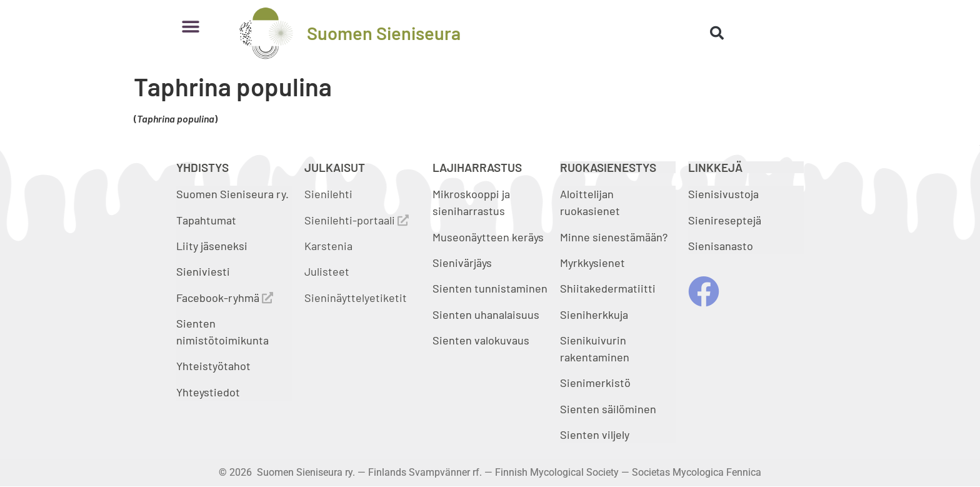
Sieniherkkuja (594, 314)
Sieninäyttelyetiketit (356, 298)
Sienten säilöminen (608, 409)
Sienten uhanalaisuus (486, 314)
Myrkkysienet (592, 263)
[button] (190, 27)
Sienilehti (328, 194)
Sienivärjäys (462, 263)
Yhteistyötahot (213, 366)
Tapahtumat (206, 220)
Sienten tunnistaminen (490, 288)
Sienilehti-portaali (357, 220)
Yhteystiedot (208, 392)
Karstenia (328, 246)
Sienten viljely (595, 434)
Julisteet (327, 271)
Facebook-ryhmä (225, 298)
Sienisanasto (721, 246)
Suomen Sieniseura (384, 33)
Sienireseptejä (725, 220)
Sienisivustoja (723, 194)
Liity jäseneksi (212, 246)
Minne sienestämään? (614, 237)
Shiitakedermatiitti (608, 288)
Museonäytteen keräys (488, 237)
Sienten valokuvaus (481, 340)
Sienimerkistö (595, 383)
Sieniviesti (204, 271)
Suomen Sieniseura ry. (232, 194)
